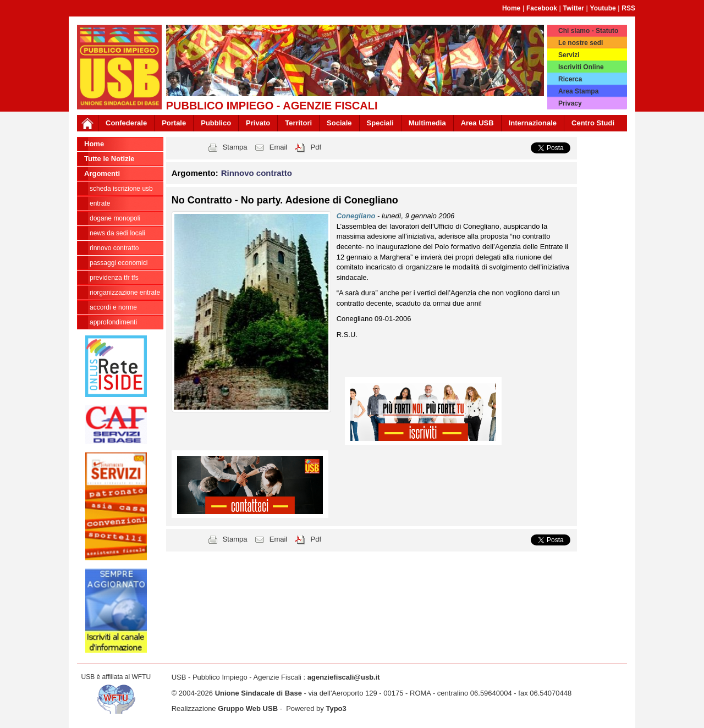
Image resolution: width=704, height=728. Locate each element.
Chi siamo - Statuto (588, 31)
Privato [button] (258, 123)
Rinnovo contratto (114, 248)
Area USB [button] (477, 123)
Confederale (126, 123)
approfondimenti (113, 322)
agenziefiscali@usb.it (344, 677)
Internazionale (533, 123)
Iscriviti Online (581, 67)
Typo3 (336, 708)
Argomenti (102, 173)
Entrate (100, 203)
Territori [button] (298, 123)
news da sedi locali (117, 233)
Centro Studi (593, 123)
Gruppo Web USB (248, 708)
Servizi (569, 55)
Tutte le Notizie (109, 159)
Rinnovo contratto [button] (257, 173)
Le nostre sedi (581, 43)
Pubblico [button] (216, 123)
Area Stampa (578, 91)
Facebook (542, 8)
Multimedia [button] (427, 123)
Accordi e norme (113, 307)
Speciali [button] (380, 123)
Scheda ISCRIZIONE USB (121, 189)
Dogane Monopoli (115, 218)
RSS (628, 8)
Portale (174, 123)
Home (511, 8)
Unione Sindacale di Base (258, 693)
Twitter (574, 8)
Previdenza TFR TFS (114, 278)
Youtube (603, 8)
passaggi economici (119, 263)
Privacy (570, 103)
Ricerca (570, 79)
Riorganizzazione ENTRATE (125, 293)
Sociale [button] (339, 123)
